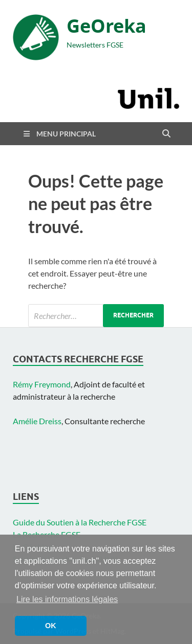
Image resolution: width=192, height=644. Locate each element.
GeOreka (106, 26)
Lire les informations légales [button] (67, 599)
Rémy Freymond (42, 384)
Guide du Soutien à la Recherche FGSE (80, 522)
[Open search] (166, 134)
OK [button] (51, 626)
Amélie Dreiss (37, 421)
